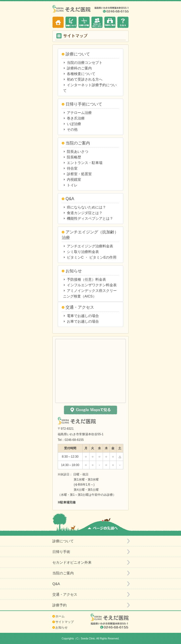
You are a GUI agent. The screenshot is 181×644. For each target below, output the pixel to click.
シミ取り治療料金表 (83, 252)
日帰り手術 (84, 22)
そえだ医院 (72, 9)
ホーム (58, 22)
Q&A (123, 22)
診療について (71, 22)
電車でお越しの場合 (83, 316)
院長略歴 (74, 157)
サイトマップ (65, 622)
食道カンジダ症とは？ (85, 213)
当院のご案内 (110, 22)
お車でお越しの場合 (83, 321)
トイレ (72, 185)
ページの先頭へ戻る (103, 525)
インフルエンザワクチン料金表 (92, 285)
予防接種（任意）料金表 (86, 279)
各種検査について (81, 74)
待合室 (72, 168)
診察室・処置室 (79, 174)
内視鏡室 (74, 179)
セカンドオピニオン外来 (97, 22)
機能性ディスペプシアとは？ (90, 218)
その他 (72, 129)
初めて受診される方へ (85, 79)
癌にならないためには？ (86, 207)
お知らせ (74, 271)
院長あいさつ (78, 152)
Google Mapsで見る (90, 410)
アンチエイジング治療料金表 (90, 246)
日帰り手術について (84, 104)
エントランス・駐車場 (85, 163)
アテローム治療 (79, 113)
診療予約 (59, 605)
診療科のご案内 (79, 68)
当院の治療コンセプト (85, 63)
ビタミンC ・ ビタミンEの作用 (92, 257)
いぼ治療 (74, 124)
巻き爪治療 (76, 118)
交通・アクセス (80, 307)
